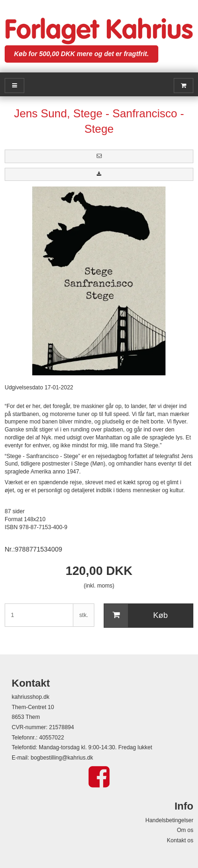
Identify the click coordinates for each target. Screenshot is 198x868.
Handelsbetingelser (169, 820)
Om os (185, 830)
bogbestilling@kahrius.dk (62, 758)
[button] (99, 156)
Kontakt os (180, 840)
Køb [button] (136, 616)
